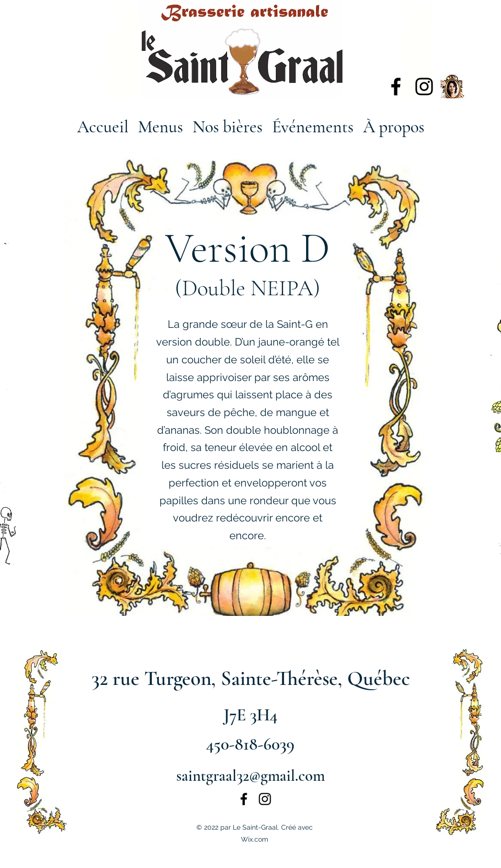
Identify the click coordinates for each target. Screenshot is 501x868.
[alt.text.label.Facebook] (396, 87)
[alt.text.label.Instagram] (424, 87)
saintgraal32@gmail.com (250, 776)
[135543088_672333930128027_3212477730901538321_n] (452, 87)
